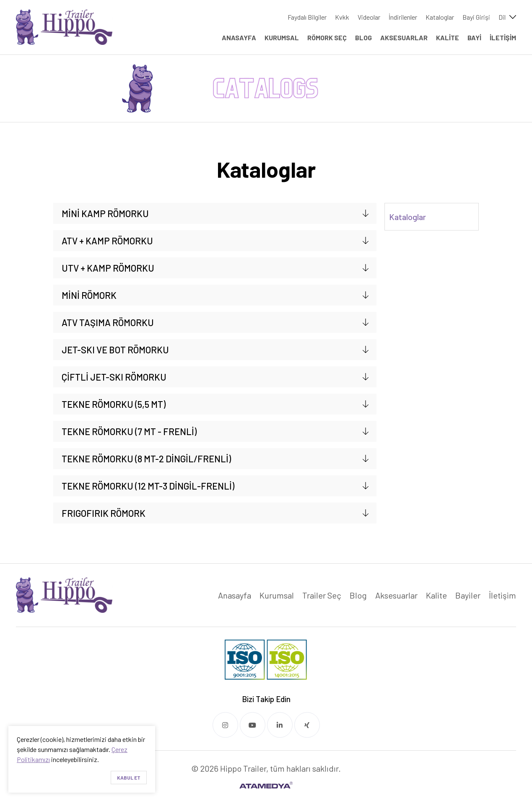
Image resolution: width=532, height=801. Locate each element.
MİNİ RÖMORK (89, 295)
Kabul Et (129, 778)
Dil (502, 17)
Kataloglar (440, 17)
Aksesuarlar (396, 595)
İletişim (502, 595)
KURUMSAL (282, 38)
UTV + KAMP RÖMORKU (108, 268)
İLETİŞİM (503, 38)
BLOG (363, 38)
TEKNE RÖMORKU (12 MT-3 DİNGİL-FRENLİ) (148, 486)
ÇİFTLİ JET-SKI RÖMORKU (114, 377)
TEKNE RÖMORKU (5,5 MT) (114, 404)
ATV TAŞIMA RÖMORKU (108, 322)
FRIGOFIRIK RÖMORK (104, 513)
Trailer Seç (322, 595)
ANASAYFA (239, 38)
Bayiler (468, 595)
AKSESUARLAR (404, 38)
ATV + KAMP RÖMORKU (107, 241)
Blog (358, 595)
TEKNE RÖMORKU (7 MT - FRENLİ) (129, 431)
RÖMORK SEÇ (327, 38)
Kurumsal (277, 595)
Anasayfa (235, 595)
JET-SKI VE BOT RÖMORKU (115, 350)
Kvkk (342, 17)
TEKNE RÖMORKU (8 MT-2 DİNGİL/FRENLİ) (146, 459)
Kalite (436, 595)
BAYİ (474, 38)
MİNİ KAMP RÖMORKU (105, 213)
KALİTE (448, 38)
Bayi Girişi (476, 17)
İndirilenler (403, 17)
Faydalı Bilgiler (307, 17)
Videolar (369, 17)
